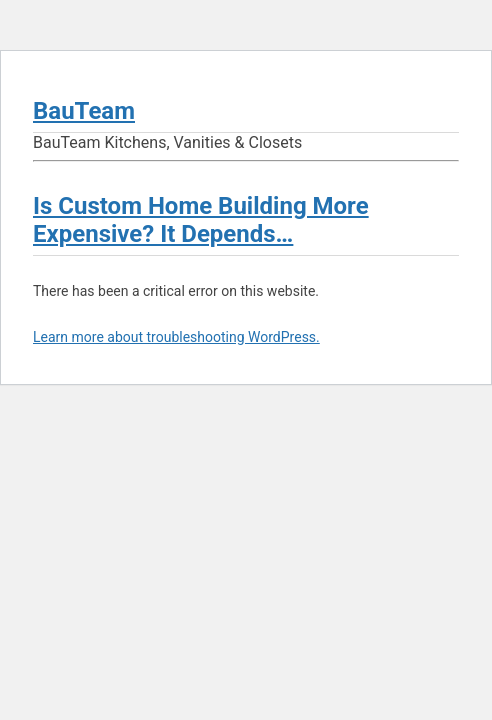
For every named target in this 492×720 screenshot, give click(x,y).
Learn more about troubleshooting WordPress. (176, 337)
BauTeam (84, 111)
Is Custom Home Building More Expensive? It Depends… (201, 220)
